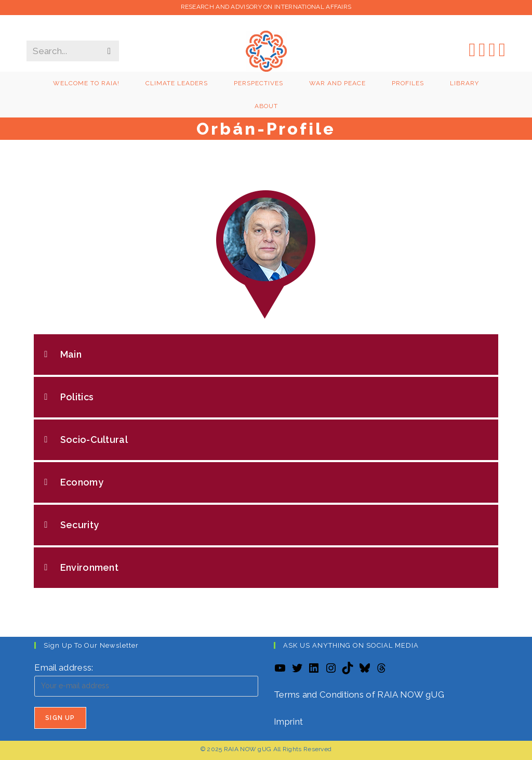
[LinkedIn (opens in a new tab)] (492, 50)
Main (71, 354)
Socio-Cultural (94, 440)
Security (79, 525)
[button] (266, 355)
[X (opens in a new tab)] (472, 50)
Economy (82, 482)
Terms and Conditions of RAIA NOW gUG (359, 695)
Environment (89, 567)
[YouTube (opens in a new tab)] (502, 50)
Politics (77, 397)
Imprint (288, 722)
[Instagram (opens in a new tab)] (482, 50)
